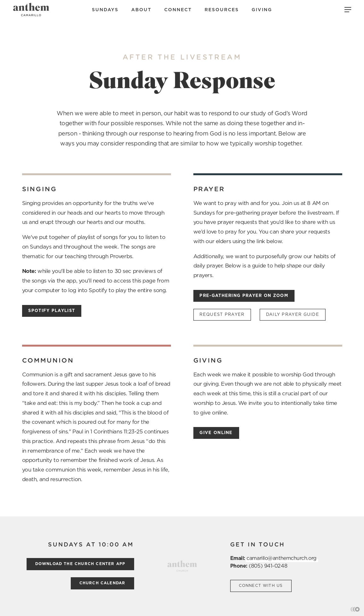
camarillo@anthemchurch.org (281, 558)
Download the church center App (80, 564)
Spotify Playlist (52, 311)
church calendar (102, 583)
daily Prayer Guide (293, 315)
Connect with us (261, 586)
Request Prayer (222, 315)
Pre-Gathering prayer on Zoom (244, 296)
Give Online (216, 433)
